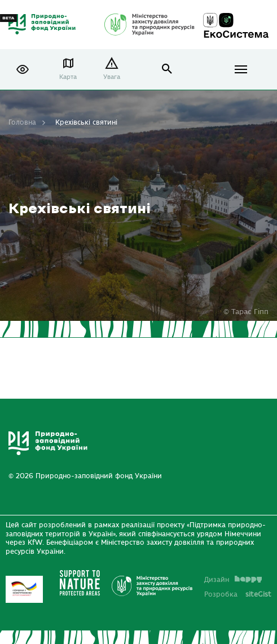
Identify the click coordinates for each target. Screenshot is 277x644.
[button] (23, 69)
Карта (68, 77)
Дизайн (233, 580)
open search (167, 69)
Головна (22, 122)
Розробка (238, 594)
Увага (112, 77)
